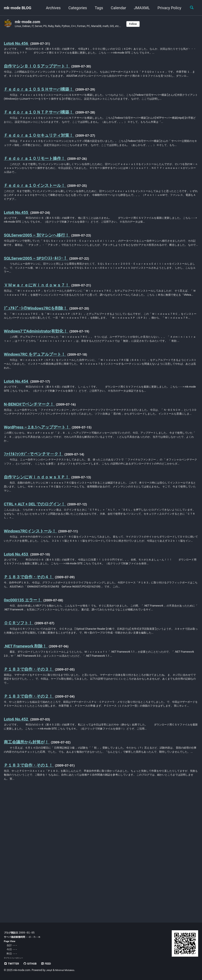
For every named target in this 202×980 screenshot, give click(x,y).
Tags (98, 8)
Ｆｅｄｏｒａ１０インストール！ (37, 214)
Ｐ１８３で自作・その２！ (30, 802)
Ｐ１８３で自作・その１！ (30, 887)
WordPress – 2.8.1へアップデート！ (40, 498)
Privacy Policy (168, 8)
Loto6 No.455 (18, 243)
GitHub (32, 964)
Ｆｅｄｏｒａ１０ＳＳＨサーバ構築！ (41, 100)
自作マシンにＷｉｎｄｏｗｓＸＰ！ (39, 555)
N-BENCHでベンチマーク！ (31, 470)
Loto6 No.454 (18, 442)
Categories (77, 8)
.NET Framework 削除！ (28, 750)
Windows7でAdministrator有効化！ (39, 385)
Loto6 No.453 (18, 640)
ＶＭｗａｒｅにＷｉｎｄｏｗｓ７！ (39, 327)
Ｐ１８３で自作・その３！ (30, 774)
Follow (144, 24)
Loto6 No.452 (18, 831)
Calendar (117, 8)
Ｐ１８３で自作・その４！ (30, 668)
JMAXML (141, 8)
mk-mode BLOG (18, 8)
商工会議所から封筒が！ (28, 859)
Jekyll (50, 970)
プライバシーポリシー (15, 958)
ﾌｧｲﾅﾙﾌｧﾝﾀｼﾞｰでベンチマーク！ (34, 527)
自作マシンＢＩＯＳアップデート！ (39, 72)
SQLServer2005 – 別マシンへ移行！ (39, 271)
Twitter (12, 964)
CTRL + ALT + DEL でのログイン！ (37, 583)
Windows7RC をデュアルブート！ (37, 413)
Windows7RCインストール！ (32, 612)
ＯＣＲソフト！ (19, 721)
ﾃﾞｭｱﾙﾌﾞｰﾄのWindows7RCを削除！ (38, 356)
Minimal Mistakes (66, 970)
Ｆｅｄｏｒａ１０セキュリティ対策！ (41, 157)
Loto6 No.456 (18, 43)
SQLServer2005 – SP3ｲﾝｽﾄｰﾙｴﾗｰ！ (38, 299)
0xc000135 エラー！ (24, 692)
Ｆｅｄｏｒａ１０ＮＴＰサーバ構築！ (41, 129)
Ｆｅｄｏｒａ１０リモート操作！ (37, 186)
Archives (52, 8)
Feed (49, 964)
